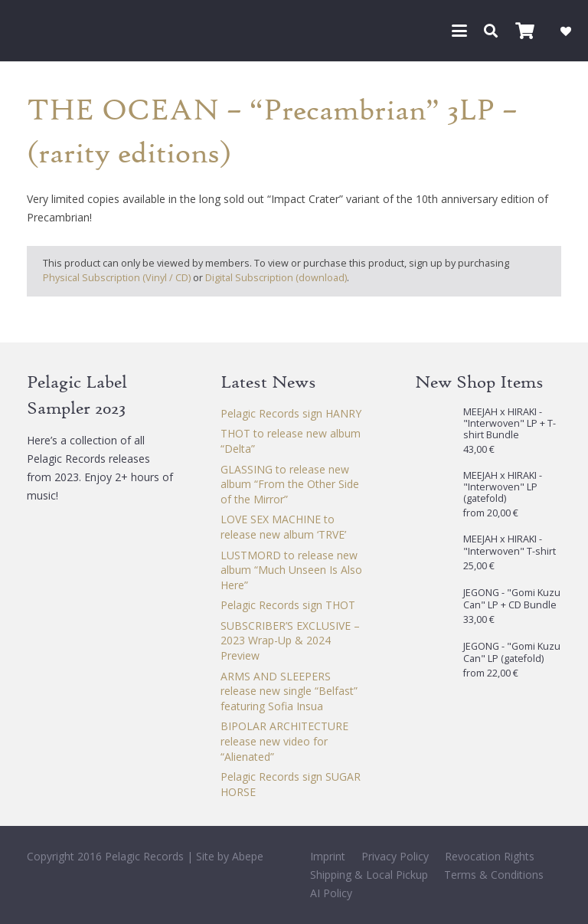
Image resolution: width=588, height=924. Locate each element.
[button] (459, 31)
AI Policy (331, 893)
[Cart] (524, 31)
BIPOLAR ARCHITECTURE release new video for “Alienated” (284, 741)
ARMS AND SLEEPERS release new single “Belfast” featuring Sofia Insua (289, 691)
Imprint (328, 856)
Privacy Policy (395, 856)
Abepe (248, 856)
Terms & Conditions (494, 875)
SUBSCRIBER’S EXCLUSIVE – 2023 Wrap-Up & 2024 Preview (290, 641)
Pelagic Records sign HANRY (291, 413)
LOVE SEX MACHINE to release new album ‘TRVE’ (283, 527)
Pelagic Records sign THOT (288, 605)
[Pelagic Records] (34, 31)
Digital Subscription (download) (276, 278)
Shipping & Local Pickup (369, 875)
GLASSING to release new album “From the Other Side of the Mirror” (290, 484)
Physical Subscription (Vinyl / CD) (117, 278)
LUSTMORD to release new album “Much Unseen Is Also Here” (291, 570)
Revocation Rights (490, 856)
